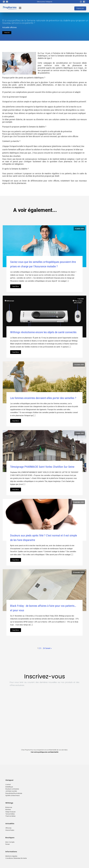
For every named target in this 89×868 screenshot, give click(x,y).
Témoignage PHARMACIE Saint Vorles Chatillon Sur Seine (42, 467)
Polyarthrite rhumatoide (14, 793)
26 (44, 648)
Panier (8, 844)
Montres (8, 809)
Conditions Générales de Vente (16, 858)
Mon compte (10, 842)
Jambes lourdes (11, 791)
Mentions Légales (11, 856)
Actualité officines (9, 27)
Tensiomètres (10, 814)
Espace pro (80, 8)
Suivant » (48, 648)
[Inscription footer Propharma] (44, 717)
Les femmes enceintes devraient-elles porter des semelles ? (43, 398)
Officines (8, 828)
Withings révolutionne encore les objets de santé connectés (43, 332)
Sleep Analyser (10, 812)
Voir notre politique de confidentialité (44, 752)
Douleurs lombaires (12, 789)
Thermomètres (10, 816)
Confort (8, 785)
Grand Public (10, 830)
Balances (9, 807)
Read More (16, 286)
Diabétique (9, 787)
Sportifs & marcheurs (13, 795)
